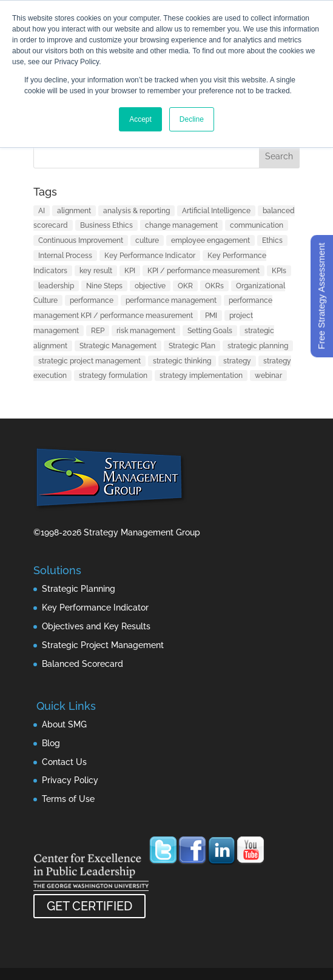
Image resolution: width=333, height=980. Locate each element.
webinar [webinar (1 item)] (268, 376)
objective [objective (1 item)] (150, 286)
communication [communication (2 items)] (257, 225)
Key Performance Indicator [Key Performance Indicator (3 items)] (150, 256)
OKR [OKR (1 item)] (185, 286)
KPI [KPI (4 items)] (130, 271)
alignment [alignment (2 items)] (74, 211)
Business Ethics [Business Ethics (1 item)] (106, 225)
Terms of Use (68, 799)
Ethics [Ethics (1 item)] (272, 240)
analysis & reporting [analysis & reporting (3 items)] (136, 211)
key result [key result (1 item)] (96, 271)
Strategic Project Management (103, 645)
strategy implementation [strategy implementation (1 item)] (201, 376)
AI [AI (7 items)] (42, 211)
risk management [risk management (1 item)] (146, 331)
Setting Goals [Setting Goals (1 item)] (210, 331)
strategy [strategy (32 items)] (237, 361)
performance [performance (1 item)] (92, 300)
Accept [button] (140, 119)
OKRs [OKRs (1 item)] (214, 286)
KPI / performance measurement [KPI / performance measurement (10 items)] (203, 271)
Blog (51, 743)
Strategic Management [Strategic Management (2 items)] (118, 346)
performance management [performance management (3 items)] (171, 300)
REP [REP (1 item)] (98, 331)
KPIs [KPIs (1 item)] (279, 271)
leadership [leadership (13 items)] (56, 286)
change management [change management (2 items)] (181, 225)
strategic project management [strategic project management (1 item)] (89, 361)
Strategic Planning (79, 589)
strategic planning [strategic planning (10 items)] (258, 346)
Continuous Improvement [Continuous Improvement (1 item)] (81, 240)
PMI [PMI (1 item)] (211, 316)
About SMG (64, 724)
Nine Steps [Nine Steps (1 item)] (104, 286)
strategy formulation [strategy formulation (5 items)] (113, 376)
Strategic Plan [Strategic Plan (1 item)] (192, 346)
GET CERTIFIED (89, 906)
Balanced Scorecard (82, 664)
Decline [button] (192, 119)
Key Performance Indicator (95, 608)
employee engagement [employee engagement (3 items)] (210, 240)
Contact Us (64, 762)
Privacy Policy (70, 780)
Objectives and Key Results (96, 626)
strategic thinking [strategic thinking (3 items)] (182, 361)
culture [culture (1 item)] (147, 240)
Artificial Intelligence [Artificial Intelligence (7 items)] (216, 211)
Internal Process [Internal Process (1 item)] (65, 256)
